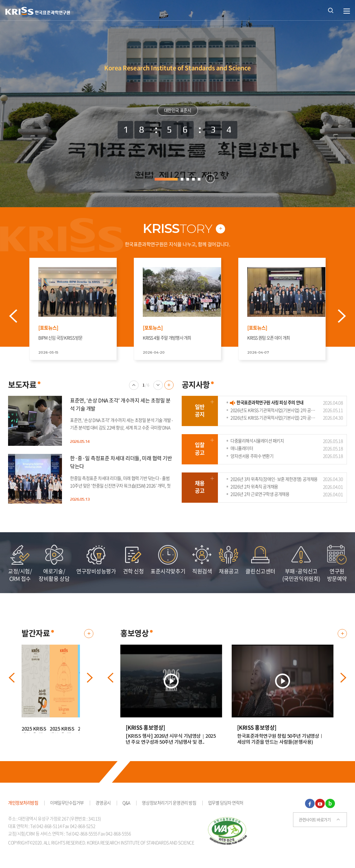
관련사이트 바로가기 (315, 822)
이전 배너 (134, 392)
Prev (20, 317)
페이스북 (310, 806)
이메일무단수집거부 (67, 805)
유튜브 (320, 806)
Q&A (126, 805)
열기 (347, 11)
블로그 (330, 806)
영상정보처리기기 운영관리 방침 (169, 805)
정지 (210, 179)
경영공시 (103, 805)
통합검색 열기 (331, 10)
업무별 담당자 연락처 (226, 805)
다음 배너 (158, 392)
